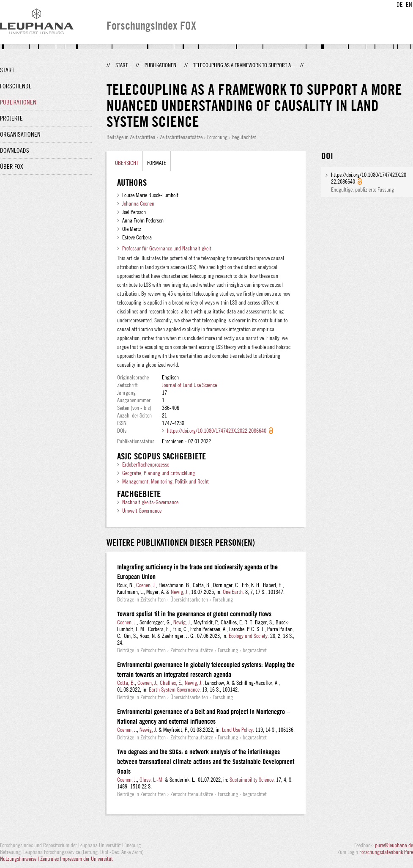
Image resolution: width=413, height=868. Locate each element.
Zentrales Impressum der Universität (77, 859)
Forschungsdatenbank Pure (386, 852)
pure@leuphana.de (394, 845)
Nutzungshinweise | (20, 859)
